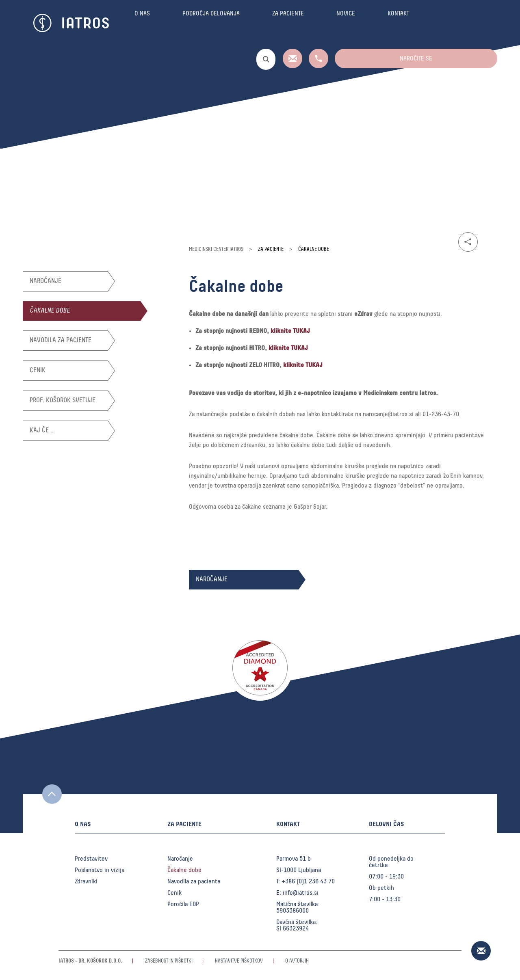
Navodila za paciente (61, 340)
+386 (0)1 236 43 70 (308, 881)
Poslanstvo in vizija (100, 870)
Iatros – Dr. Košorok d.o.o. (90, 961)
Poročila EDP (183, 904)
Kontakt (398, 23)
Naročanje (45, 281)
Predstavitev (91, 859)
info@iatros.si (301, 893)
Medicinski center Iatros (216, 249)
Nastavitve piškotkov (239, 961)
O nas (142, 23)
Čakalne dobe (50, 311)
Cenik (38, 370)
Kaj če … (42, 431)
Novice (346, 23)
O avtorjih (297, 961)
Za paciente (288, 23)
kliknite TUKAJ (290, 331)
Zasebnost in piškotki (169, 961)
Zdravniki (86, 881)
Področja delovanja (211, 23)
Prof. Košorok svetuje (63, 400)
